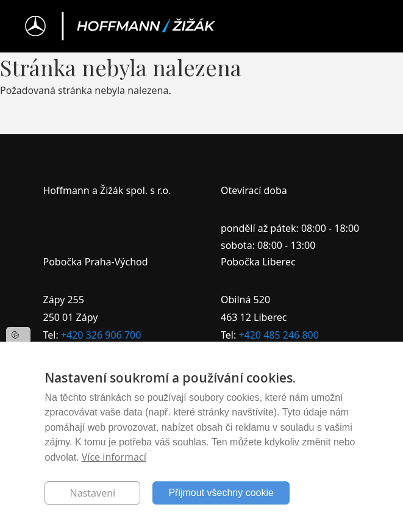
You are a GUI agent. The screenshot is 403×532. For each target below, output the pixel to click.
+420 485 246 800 (278, 335)
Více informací (114, 457)
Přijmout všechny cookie (221, 493)
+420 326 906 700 (101, 335)
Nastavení (92, 493)
